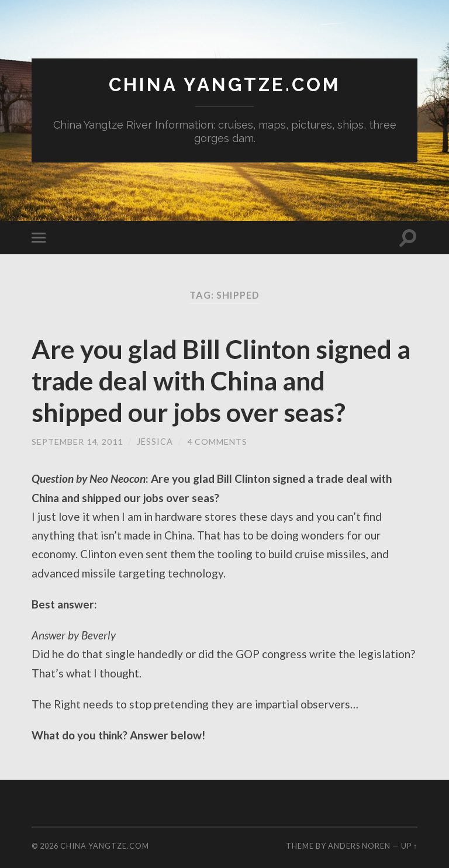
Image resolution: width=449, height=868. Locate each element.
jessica (156, 442)
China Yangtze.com (224, 85)
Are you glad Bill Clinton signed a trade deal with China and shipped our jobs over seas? (223, 381)
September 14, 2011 (77, 442)
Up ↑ (409, 846)
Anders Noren (359, 846)
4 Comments (218, 442)
